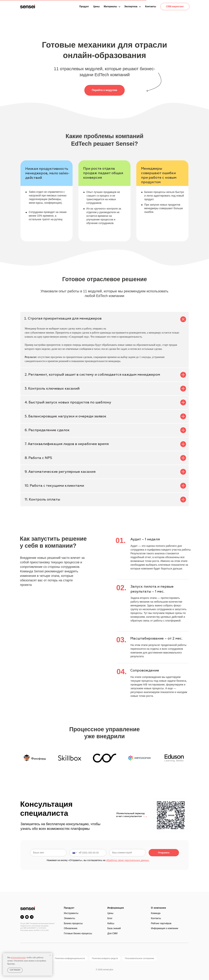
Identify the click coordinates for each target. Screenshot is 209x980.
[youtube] (27, 917)
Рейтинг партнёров (161, 923)
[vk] (22, 917)
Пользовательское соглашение (139, 958)
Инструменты (71, 913)
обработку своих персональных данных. (128, 860)
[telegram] (32, 917)
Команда (156, 913)
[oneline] (127, 853)
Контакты (156, 918)
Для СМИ (112, 933)
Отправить (164, 853)
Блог (110, 918)
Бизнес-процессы (73, 923)
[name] (48, 853)
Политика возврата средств (105, 958)
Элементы (69, 918)
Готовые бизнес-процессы (78, 933)
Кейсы (111, 923)
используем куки (18, 958)
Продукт (69, 908)
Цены (110, 913)
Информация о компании (165, 928)
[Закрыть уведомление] (50, 955)
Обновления (71, 928)
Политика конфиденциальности (70, 958)
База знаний (114, 928)
